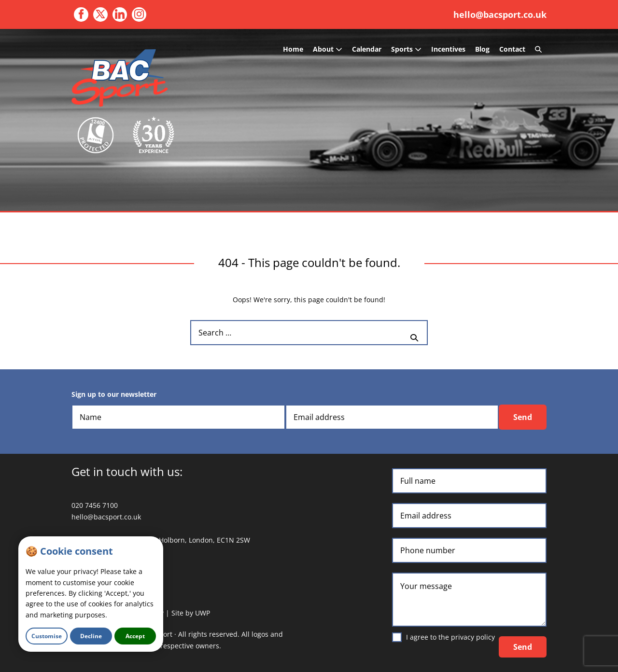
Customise (47, 636)
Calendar (367, 49)
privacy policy (473, 637)
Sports (406, 49)
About (328, 49)
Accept (135, 636)
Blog (482, 49)
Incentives (448, 49)
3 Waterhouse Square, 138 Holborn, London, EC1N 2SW (161, 540)
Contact (512, 49)
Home (293, 49)
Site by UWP (191, 613)
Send (523, 417)
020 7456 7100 (95, 505)
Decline (91, 636)
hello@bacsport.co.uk (500, 14)
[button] (538, 49)
